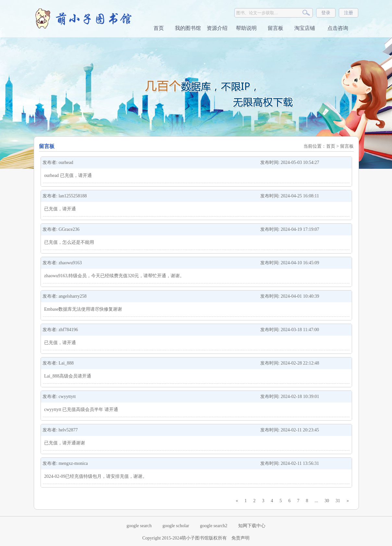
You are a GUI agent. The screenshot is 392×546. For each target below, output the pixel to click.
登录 (326, 13)
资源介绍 (217, 28)
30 (327, 501)
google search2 (214, 526)
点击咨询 (337, 28)
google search (139, 526)
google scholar (176, 526)
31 (338, 501)
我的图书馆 (188, 28)
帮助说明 (246, 28)
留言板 (276, 28)
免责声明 (240, 538)
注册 (349, 13)
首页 (159, 28)
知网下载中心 (252, 526)
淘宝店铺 (305, 28)
